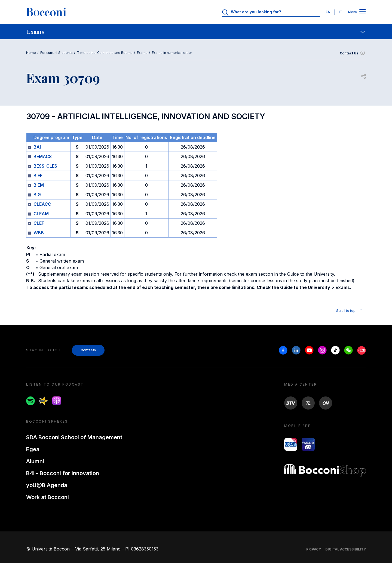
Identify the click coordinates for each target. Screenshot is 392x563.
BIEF (38, 176)
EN (328, 12)
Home (31, 53)
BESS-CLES (45, 166)
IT (341, 12)
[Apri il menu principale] (363, 12)
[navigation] (196, 32)
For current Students (56, 53)
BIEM (39, 185)
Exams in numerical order (172, 53)
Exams (142, 53)
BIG (37, 195)
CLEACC (42, 204)
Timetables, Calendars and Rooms (105, 53)
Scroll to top (350, 311)
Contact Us (353, 53)
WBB (39, 233)
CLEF (39, 223)
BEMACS (43, 156)
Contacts (88, 350)
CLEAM (41, 214)
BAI (37, 147)
